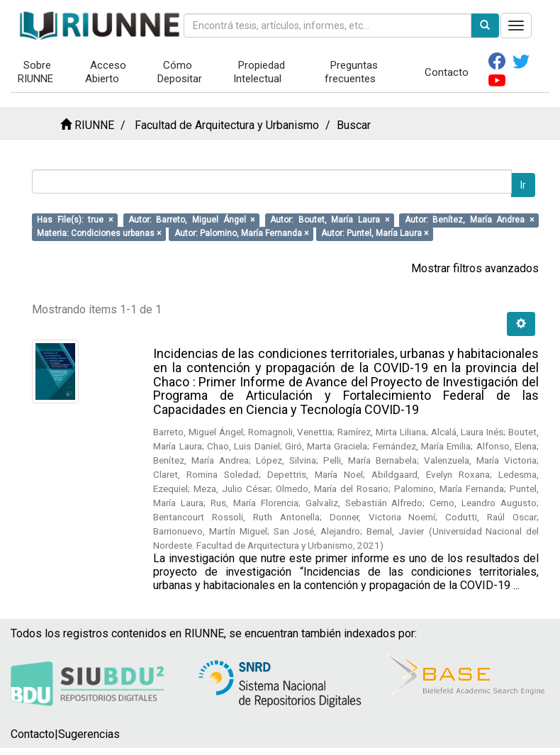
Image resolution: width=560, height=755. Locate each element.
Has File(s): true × (75, 220)
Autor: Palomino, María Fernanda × (241, 233)
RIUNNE (94, 125)
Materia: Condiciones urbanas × (99, 233)
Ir (523, 185)
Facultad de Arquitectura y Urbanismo (227, 125)
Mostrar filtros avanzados (475, 268)
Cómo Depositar (180, 72)
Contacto (447, 72)
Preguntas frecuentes (351, 72)
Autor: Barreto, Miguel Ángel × (191, 220)
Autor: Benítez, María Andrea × (469, 220)
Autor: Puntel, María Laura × (375, 233)
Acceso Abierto (106, 72)
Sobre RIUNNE (35, 72)
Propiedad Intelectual (259, 72)
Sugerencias (89, 734)
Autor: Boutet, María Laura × (329, 220)
